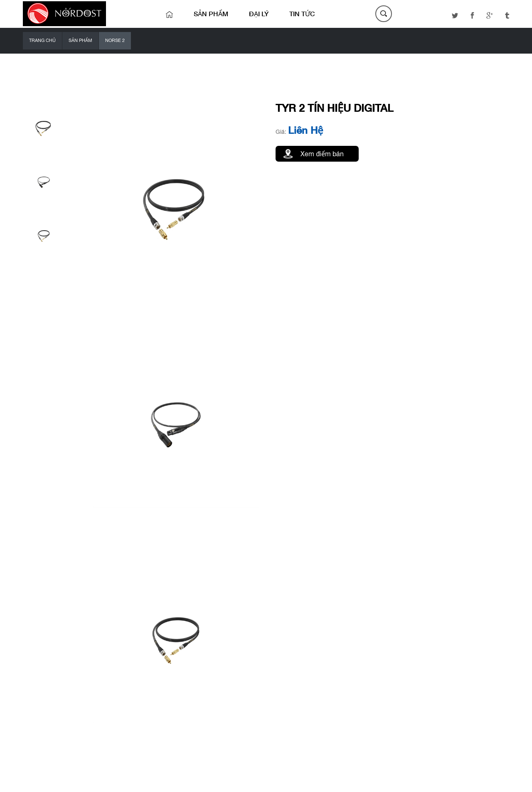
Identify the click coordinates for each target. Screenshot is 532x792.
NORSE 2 (115, 40)
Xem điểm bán (322, 154)
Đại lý (259, 14)
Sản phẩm (211, 14)
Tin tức (302, 14)
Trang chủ (42, 40)
